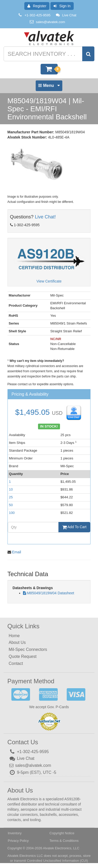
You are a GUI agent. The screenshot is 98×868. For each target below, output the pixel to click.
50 (11, 505)
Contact (16, 663)
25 (11, 497)
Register (37, 6)
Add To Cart (74, 527)
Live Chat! (45, 217)
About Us (17, 642)
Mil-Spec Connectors (28, 649)
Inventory (15, 833)
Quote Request (23, 656)
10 (11, 489)
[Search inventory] (49, 54)
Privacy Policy (18, 841)
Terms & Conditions (64, 841)
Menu (49, 87)
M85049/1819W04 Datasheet (50, 593)
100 (12, 513)
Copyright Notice (62, 833)
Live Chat (66, 15)
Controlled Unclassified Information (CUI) (57, 861)
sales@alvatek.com (51, 22)
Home (14, 636)
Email (16, 552)
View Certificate (49, 281)
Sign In (62, 6)
